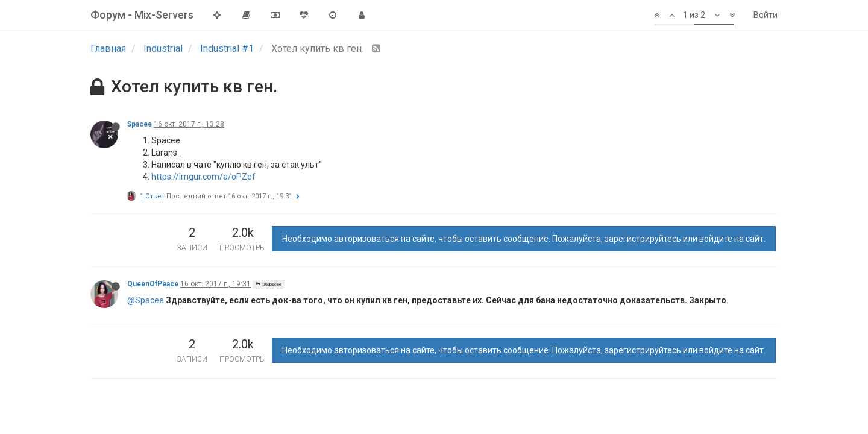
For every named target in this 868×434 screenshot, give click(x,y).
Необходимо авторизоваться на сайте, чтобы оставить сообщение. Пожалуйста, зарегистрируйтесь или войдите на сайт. (524, 239)
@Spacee (269, 284)
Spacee (140, 124)
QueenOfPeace (153, 284)
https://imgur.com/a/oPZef (203, 177)
